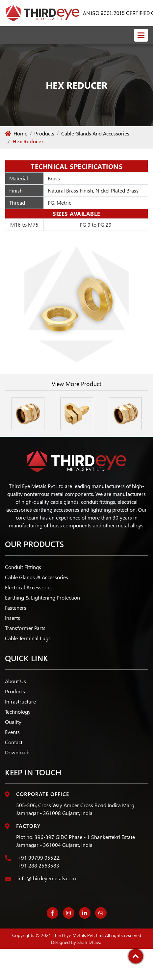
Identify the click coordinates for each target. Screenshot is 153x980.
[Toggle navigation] (141, 35)
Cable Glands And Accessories (95, 133)
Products (44, 133)
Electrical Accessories (29, 587)
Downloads (18, 752)
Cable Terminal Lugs (28, 638)
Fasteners (16, 608)
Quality (13, 722)
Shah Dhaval (90, 942)
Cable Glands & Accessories (37, 577)
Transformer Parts (25, 628)
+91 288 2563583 (38, 865)
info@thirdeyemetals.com (47, 878)
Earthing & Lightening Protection (42, 597)
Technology (18, 712)
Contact (14, 742)
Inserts (13, 618)
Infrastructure (20, 701)
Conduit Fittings (23, 567)
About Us (15, 681)
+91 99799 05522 (38, 858)
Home (16, 133)
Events (12, 732)
